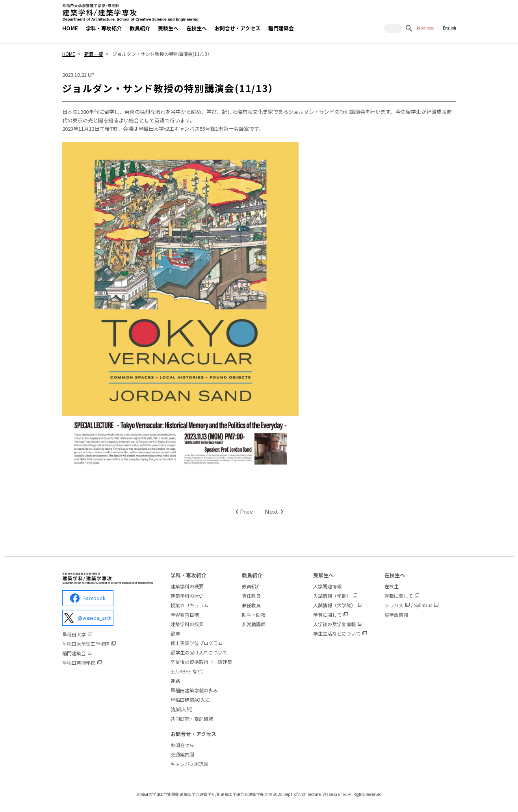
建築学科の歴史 (187, 596)
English (449, 28)
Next (274, 511)
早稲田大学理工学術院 (86, 644)
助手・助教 (254, 615)
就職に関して (399, 596)
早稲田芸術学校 (79, 663)
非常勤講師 (254, 624)
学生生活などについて (337, 633)
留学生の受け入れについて (199, 652)
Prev (244, 511)
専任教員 (251, 596)
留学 (175, 633)
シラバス (394, 605)
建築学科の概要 (187, 586)
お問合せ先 (182, 745)
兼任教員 (251, 605)
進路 (175, 681)
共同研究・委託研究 (192, 718)
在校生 (392, 586)
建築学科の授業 (187, 624)
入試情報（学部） (332, 596)
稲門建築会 (281, 28)
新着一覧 (94, 54)
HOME (70, 28)
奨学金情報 (396, 615)
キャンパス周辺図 (189, 764)
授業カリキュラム (189, 605)
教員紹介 (251, 586)
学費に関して (327, 615)
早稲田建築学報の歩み (194, 690)
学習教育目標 (185, 615)
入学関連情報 (327, 586)
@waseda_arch (88, 618)
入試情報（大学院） (334, 605)
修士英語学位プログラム (197, 643)
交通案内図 (182, 754)
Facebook (88, 598)
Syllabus (423, 605)
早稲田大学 (74, 634)
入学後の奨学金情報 (334, 624)
